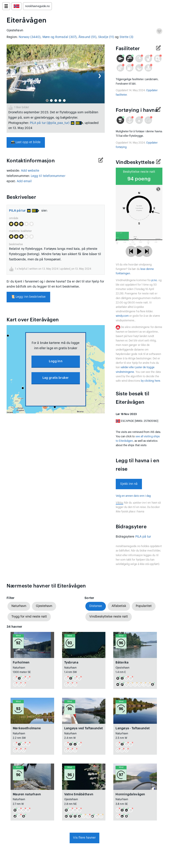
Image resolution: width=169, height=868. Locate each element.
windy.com (122, 316)
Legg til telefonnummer (48, 176)
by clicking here (151, 381)
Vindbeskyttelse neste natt (109, 617)
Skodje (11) (106, 37)
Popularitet (144, 606)
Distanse (96, 606)
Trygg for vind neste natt (29, 617)
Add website (30, 171)
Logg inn (56, 361)
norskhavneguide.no (37, 6)
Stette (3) (126, 37)
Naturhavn (19, 606)
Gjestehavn (44, 606)
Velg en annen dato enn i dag (133, 496)
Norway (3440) (30, 37)
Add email (24, 181)
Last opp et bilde (26, 142)
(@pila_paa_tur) (58, 123)
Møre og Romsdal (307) (60, 37)
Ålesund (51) (87, 37)
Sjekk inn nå (129, 484)
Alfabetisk (119, 606)
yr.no (154, 280)
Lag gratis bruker (56, 378)
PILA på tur (38, 123)
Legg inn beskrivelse (28, 297)
